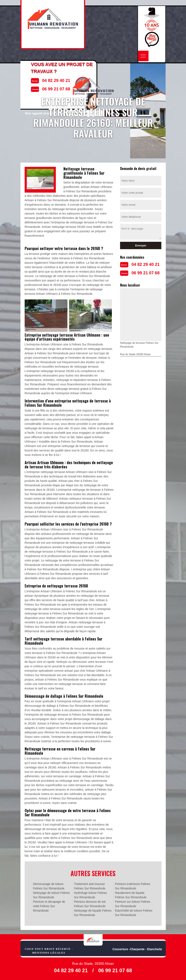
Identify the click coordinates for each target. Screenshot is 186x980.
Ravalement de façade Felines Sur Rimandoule (131, 895)
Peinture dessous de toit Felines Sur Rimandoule (90, 904)
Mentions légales (49, 953)
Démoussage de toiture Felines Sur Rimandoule (49, 886)
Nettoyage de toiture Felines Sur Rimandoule (52, 895)
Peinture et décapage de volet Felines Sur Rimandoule (49, 906)
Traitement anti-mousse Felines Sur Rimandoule (90, 886)
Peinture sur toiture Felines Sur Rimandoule (133, 904)
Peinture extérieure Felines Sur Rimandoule (133, 886)
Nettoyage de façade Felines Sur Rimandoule (93, 913)
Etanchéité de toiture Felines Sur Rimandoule (134, 913)
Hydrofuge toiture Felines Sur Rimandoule (90, 895)
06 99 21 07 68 (145, 273)
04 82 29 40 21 (145, 264)
